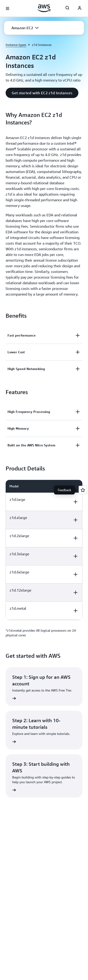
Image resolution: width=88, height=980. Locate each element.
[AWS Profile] (80, 8)
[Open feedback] (83, 490)
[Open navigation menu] (8, 8)
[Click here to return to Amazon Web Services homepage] (44, 8)
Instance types (16, 45)
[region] (44, 550)
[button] (25, 28)
